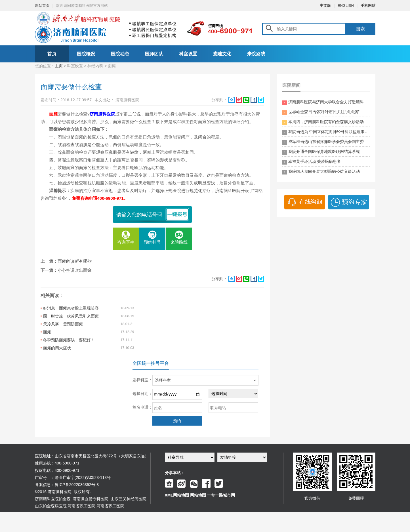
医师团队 (154, 54)
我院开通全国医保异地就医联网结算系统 (321, 152)
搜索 (360, 29)
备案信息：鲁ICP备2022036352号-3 (67, 485)
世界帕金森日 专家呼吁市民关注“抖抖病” (321, 112)
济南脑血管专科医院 (91, 499)
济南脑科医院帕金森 (53, 499)
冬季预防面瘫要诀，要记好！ (69, 340)
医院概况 (86, 54)
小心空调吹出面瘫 (75, 270)
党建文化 (222, 54)
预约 (177, 421)
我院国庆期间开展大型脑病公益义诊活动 (321, 172)
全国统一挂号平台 (151, 363)
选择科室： (142, 380)
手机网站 (368, 6)
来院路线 (256, 54)
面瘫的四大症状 (57, 348)
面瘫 (47, 332)
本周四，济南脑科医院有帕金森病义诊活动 (323, 122)
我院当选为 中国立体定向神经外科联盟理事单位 (326, 132)
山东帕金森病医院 (51, 506)
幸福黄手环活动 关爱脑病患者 (312, 162)
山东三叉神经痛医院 (129, 499)
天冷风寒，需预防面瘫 (63, 324)
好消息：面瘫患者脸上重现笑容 (71, 308)
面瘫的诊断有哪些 (75, 261)
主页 (59, 66)
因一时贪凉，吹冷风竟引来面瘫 (71, 316)
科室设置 (188, 54)
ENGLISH (346, 6)
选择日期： (142, 394)
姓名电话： (142, 407)
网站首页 (42, 6)
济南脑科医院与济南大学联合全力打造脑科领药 (326, 102)
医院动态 (120, 54)
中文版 (325, 6)
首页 (52, 54)
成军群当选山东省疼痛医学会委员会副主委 (323, 142)
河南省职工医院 (81, 506)
